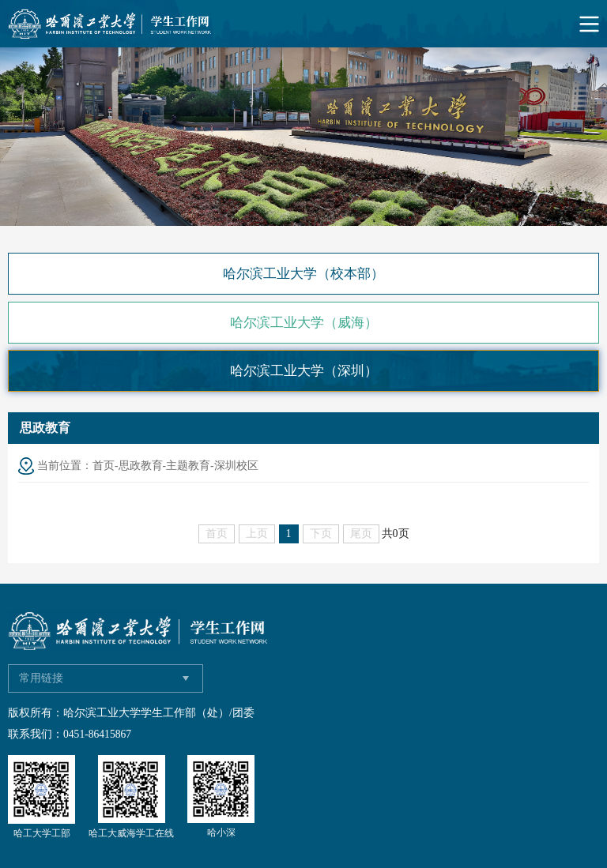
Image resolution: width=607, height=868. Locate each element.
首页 (104, 466)
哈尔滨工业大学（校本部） (303, 274)
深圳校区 (236, 466)
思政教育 (141, 466)
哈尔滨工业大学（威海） (304, 323)
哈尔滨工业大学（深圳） (304, 371)
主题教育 (188, 466)
